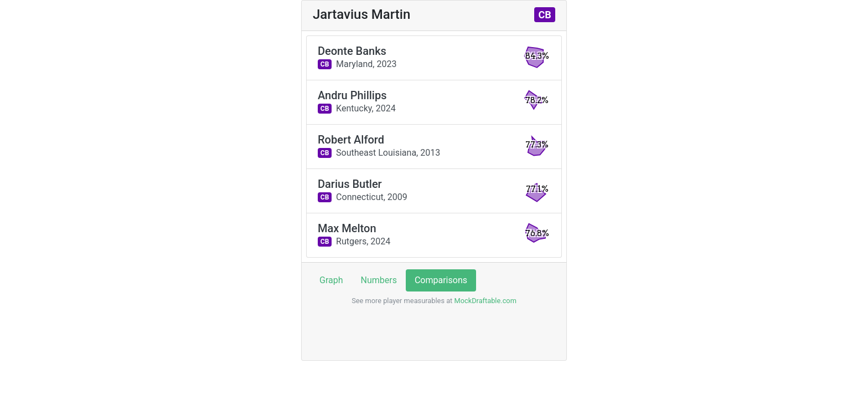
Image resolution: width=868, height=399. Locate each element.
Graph (331, 280)
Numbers (379, 280)
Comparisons (441, 280)
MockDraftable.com (484, 301)
